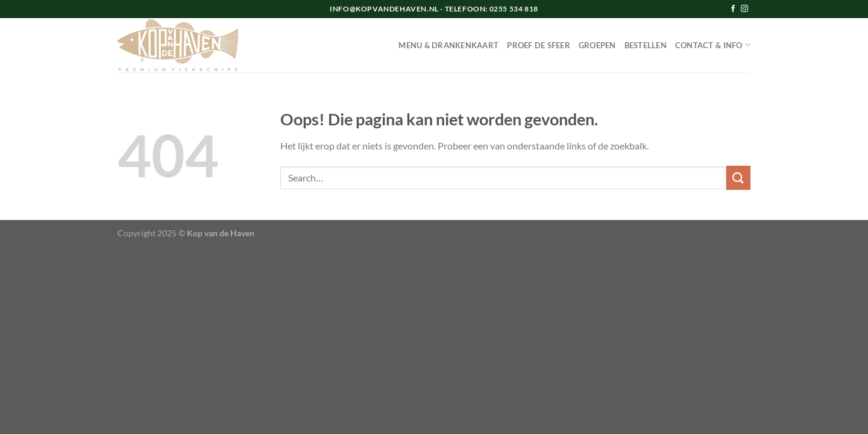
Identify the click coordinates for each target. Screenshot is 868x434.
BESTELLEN (646, 45)
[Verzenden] (738, 178)
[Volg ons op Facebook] (733, 9)
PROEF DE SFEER (539, 45)
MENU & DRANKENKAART (448, 45)
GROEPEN (597, 45)
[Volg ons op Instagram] (744, 9)
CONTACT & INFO (713, 45)
